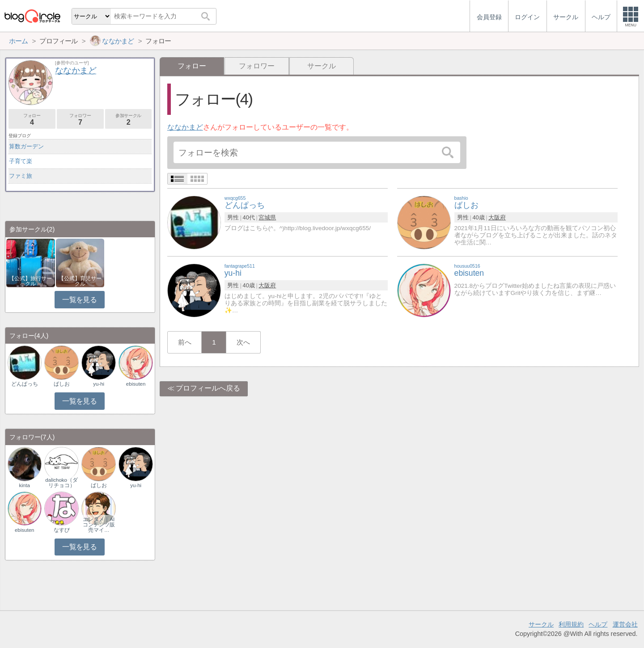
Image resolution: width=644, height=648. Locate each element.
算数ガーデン (26, 146)
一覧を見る (79, 300)
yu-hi (99, 384)
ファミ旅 (21, 176)
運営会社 (625, 624)
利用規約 (571, 624)
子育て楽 (21, 161)
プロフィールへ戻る (208, 388)
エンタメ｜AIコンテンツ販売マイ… (99, 525)
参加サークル (129, 120)
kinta (25, 485)
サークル (322, 66)
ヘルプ (598, 624)
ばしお (62, 384)
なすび (62, 530)
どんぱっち (25, 384)
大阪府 (497, 217)
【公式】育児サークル (80, 281)
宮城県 (267, 217)
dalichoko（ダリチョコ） (61, 483)
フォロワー (257, 66)
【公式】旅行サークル (30, 281)
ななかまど (185, 127)
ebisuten (136, 384)
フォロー (32, 120)
